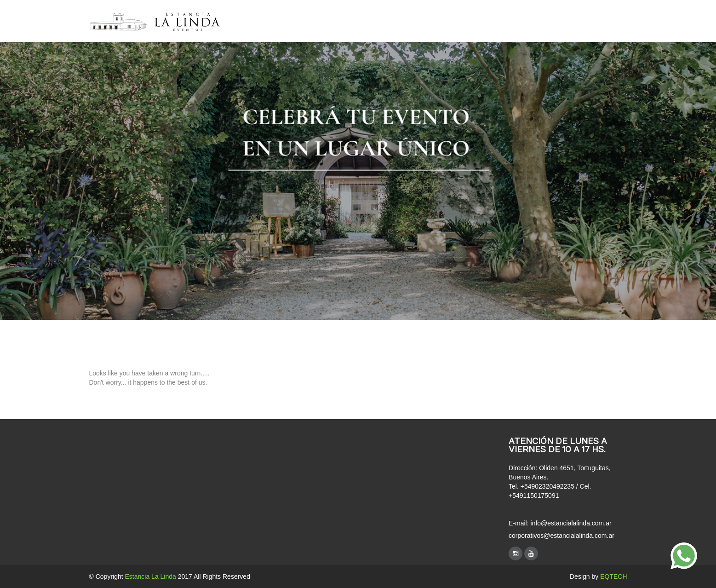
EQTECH (613, 576)
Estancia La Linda (151, 576)
